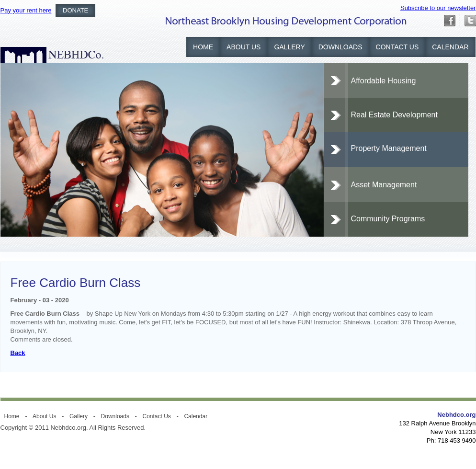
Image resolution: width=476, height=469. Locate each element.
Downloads (340, 47)
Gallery (289, 47)
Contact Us (397, 47)
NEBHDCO (52, 55)
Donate (75, 10)
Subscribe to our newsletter (438, 8)
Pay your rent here (26, 10)
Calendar (450, 47)
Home (203, 47)
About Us (244, 47)
